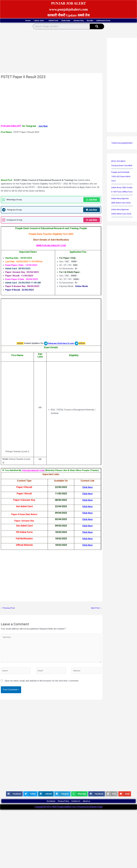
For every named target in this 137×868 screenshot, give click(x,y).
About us (95, 816)
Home (19, 21)
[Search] (97, 31)
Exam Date (78, 21)
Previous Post (8, 617)
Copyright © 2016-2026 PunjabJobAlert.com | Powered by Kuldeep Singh (69, 823)
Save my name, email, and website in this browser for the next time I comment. (42, 694)
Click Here (88, 522)
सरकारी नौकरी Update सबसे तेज (68, 15)
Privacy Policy (61, 816)
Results (116, 21)
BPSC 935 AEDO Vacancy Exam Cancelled (119, 175)
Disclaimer (43, 816)
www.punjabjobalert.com (69, 9)
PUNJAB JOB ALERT (68, 3)
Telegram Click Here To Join (61, 349)
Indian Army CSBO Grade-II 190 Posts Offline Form (120, 205)
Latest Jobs (38, 21)
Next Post (96, 617)
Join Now (91, 205)
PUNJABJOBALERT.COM (38, 476)
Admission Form (69, 25)
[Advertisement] (51, 57)
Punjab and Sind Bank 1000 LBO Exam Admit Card (122, 190)
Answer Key (98, 21)
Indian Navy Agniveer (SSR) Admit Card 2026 (121, 231)
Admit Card (59, 21)
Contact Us (79, 816)
